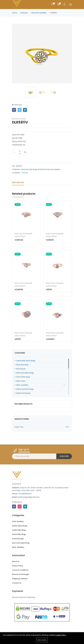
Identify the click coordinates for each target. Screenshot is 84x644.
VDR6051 (50, 240)
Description (18, 182)
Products (24, 13)
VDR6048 (19, 240)
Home (15, 13)
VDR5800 (50, 339)
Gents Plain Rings (23, 377)
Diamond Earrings (23, 393)
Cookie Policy (61, 635)
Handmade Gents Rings (26, 361)
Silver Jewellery (22, 385)
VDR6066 (19, 290)
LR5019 (49, 290)
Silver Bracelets (22, 365)
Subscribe (64, 456)
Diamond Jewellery (39, 13)
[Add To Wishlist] (25, 152)
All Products (42, 169)
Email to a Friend (19, 119)
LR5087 (18, 339)
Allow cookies (42, 640)
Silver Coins (21, 381)
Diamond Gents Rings (25, 389)
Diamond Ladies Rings (29, 169)
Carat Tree (19, 427)
